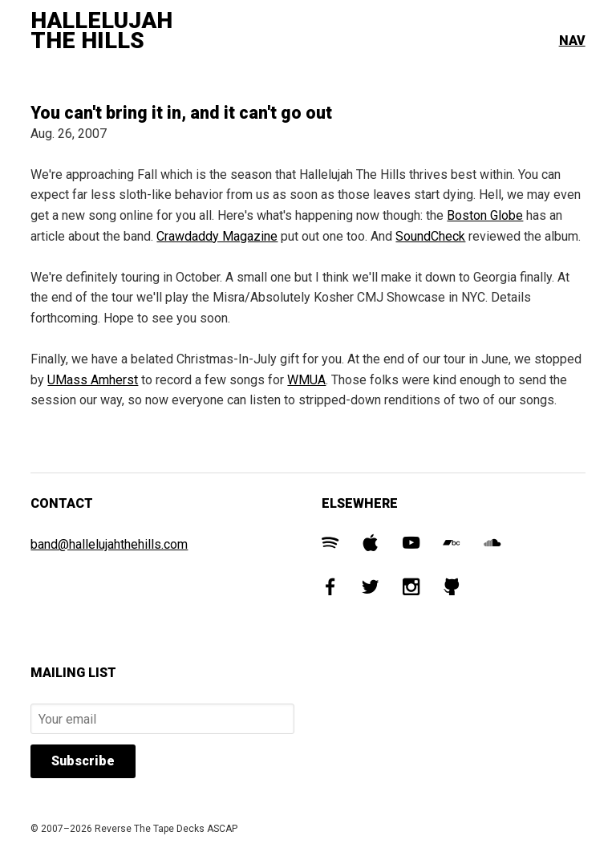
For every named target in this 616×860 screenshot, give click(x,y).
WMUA (306, 380)
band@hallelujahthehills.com (109, 544)
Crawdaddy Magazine (217, 236)
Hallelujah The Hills (101, 31)
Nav (572, 41)
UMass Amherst (93, 380)
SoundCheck (430, 236)
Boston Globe (485, 215)
